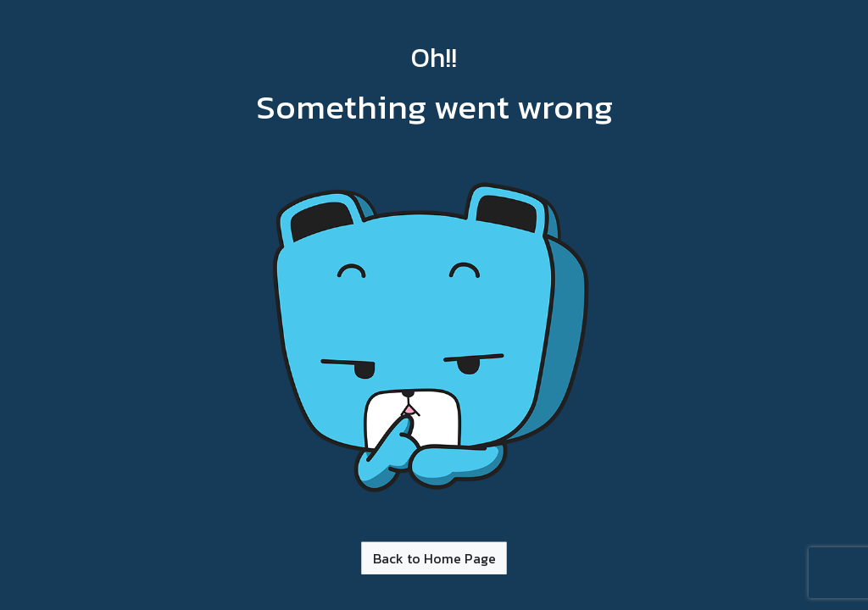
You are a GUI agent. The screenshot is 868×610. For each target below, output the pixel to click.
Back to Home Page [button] (434, 557)
